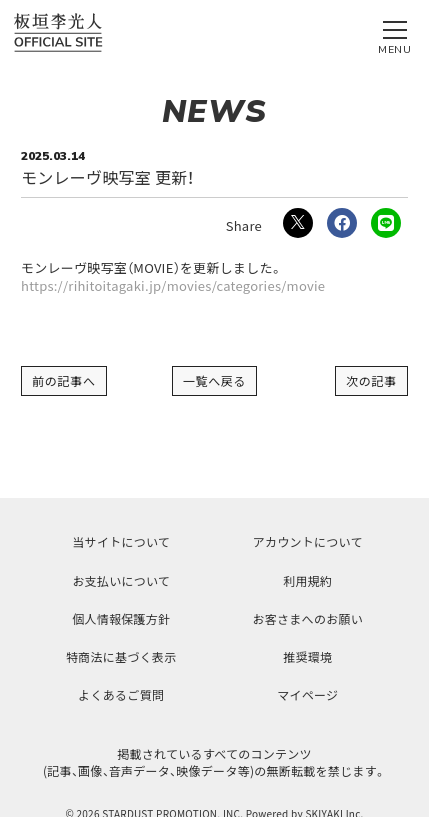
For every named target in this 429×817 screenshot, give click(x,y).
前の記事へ (64, 380)
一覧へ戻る (215, 380)
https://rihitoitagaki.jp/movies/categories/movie (173, 286)
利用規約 (307, 580)
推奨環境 (307, 656)
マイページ (307, 694)
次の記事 (371, 380)
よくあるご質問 (121, 694)
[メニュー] (395, 33)
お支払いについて (121, 580)
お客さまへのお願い (308, 618)
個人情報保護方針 (121, 618)
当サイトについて (121, 541)
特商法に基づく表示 (121, 656)
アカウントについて (308, 541)
